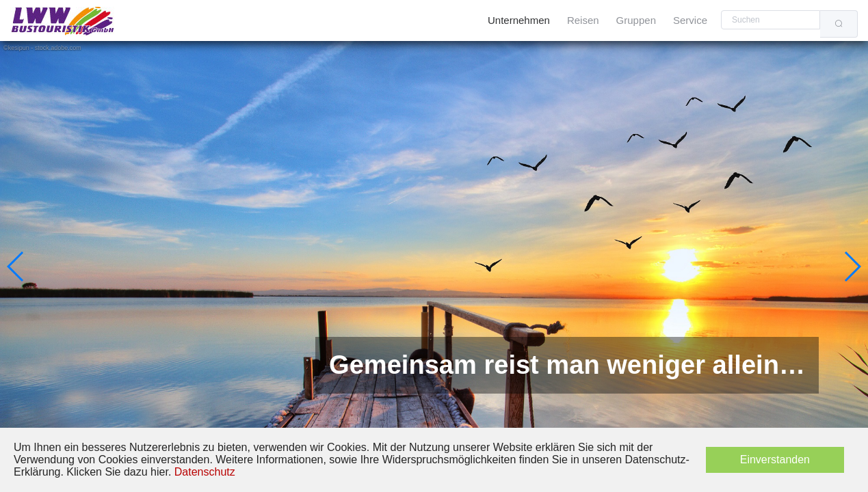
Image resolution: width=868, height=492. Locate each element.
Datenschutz (205, 472)
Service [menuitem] (690, 20)
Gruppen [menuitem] (636, 20)
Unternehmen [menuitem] (519, 20)
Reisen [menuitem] (583, 20)
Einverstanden (775, 460)
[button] (16, 266)
